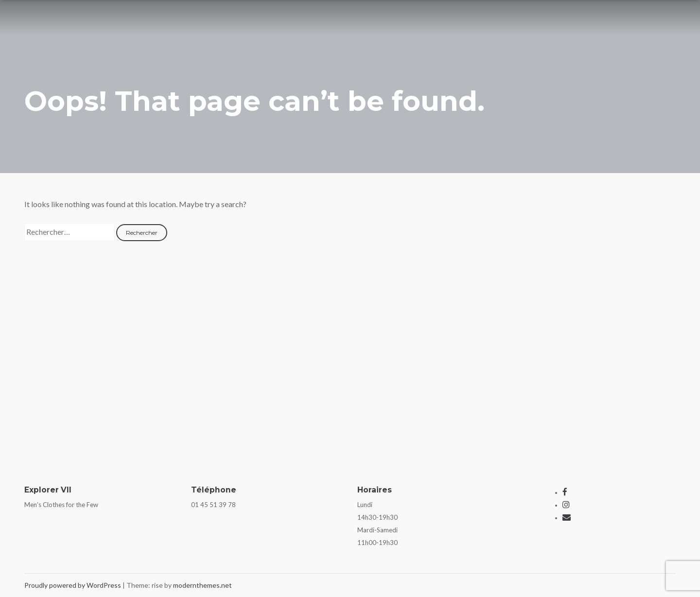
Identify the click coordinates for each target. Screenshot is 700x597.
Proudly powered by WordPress (73, 585)
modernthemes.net (202, 585)
